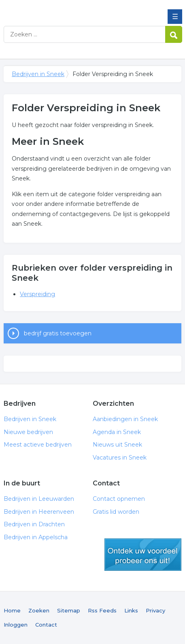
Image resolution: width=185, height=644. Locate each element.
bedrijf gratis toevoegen (58, 333)
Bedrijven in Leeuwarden (39, 499)
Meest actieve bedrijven (38, 445)
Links (131, 610)
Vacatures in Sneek (120, 458)
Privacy (155, 610)
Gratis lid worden (116, 512)
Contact (46, 625)
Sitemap (69, 610)
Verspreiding (37, 294)
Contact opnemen (119, 499)
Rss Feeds (102, 610)
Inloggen (16, 625)
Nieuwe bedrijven (28, 432)
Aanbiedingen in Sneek (125, 419)
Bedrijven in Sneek (62, 9)
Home (12, 610)
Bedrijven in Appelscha (36, 537)
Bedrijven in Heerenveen (39, 512)
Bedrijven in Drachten (34, 524)
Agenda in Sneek (117, 432)
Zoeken (39, 610)
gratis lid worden (143, 555)
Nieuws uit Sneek (117, 445)
